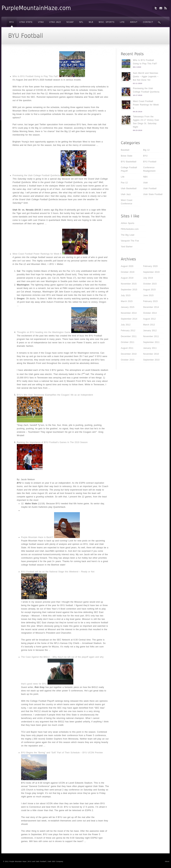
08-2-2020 (137, 67)
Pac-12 (124, 183)
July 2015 (126, 295)
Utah (146, 183)
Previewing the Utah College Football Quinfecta (36, 175)
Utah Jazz (126, 194)
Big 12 (146, 150)
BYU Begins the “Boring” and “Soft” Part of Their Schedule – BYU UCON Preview (62, 753)
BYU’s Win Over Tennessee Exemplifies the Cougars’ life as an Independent (55, 395)
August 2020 (127, 266)
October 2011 (128, 342)
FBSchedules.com (130, 229)
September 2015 (129, 290)
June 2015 (148, 295)
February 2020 (150, 266)
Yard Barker (127, 247)
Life (123, 177)
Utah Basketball (129, 188)
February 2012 (128, 331)
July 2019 (148, 278)
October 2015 (150, 284)
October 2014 (150, 313)
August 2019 (127, 278)
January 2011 (150, 348)
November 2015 (129, 284)
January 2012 (150, 331)
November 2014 (129, 313)
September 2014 (129, 319)
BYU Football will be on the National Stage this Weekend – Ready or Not (58, 572)
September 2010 (151, 360)
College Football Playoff (129, 169)
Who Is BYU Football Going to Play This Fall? (35, 76)
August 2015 (149, 290)
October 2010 (128, 360)
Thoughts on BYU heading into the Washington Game (44, 332)
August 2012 (149, 319)
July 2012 (126, 325)
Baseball (125, 150)
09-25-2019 (138, 112)
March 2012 (149, 325)
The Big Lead (128, 235)
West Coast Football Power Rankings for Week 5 (37, 254)
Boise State (127, 156)
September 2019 (151, 272)
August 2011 (127, 348)
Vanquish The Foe (130, 241)
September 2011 (151, 342)
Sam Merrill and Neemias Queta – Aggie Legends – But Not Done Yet (146, 77)
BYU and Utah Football (37, 861)
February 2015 (150, 301)
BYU (145, 156)
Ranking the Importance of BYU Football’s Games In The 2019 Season (52, 442)
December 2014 (151, 307)
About (167, 861)
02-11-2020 (138, 83)
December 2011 (129, 336)
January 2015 (128, 307)
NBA (145, 177)
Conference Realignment (149, 169)
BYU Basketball (129, 162)
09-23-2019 (138, 130)
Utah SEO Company (55, 861)
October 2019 (128, 272)
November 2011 (151, 336)
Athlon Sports (128, 223)
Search (159, 23)
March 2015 (127, 301)
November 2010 (151, 354)
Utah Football (150, 188)
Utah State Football (153, 194)
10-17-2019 (138, 95)
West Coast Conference (127, 202)
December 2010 (129, 354)
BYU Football (150, 162)
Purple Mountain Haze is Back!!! (37, 537)
